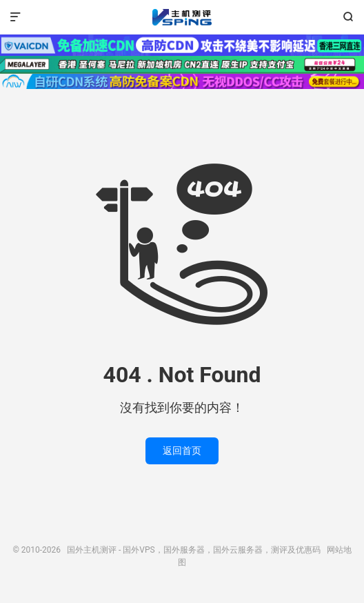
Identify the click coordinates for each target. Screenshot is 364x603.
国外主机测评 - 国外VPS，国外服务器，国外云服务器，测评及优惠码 (182, 17)
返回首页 (182, 451)
